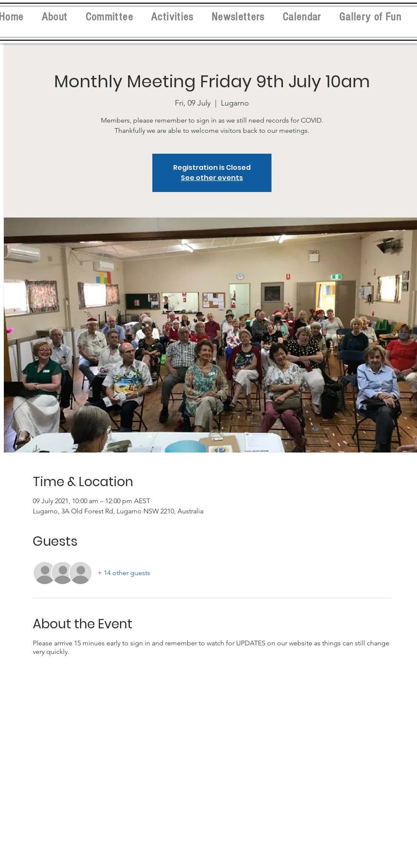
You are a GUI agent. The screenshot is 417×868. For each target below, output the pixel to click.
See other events (212, 178)
